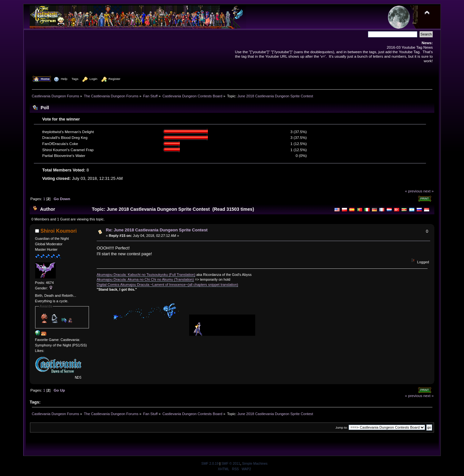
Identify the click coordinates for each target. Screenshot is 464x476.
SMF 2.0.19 (210, 464)
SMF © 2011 (231, 464)
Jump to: (342, 427)
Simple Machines (255, 464)
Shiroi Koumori (59, 231)
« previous (414, 191)
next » (429, 191)
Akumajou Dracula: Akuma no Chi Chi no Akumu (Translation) (145, 279)
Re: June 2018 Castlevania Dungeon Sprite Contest (157, 230)
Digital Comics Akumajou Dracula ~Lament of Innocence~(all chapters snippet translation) (167, 285)
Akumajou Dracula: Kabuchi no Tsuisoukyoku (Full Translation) (146, 275)
